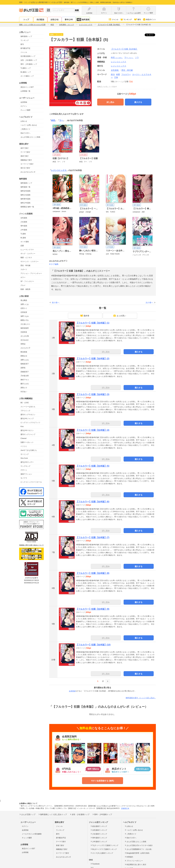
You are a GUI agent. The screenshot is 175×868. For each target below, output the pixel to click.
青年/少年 (69, 20)
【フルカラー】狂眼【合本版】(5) (93, 466)
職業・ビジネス (26, 258)
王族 (116, 77)
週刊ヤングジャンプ (28, 434)
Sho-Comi (24, 458)
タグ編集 (55, 264)
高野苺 (23, 368)
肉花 (117, 57)
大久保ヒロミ (25, 324)
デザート (24, 470)
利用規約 (129, 857)
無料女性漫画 (25, 191)
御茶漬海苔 (25, 328)
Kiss (22, 426)
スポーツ (24, 269)
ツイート (151, 35)
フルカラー (126, 74)
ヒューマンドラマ (27, 250)
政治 (113, 74)
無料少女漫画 (25, 195)
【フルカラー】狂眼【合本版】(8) (93, 573)
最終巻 (85, 316)
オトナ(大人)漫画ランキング (102, 853)
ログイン (24, 106)
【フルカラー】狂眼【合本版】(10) (93, 645)
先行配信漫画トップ (28, 56)
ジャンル (113, 20)
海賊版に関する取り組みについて (31, 545)
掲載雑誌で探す (26, 160)
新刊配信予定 (25, 48)
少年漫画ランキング (99, 841)
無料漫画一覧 (25, 187)
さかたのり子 (25, 348)
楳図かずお (25, 320)
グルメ (23, 285)
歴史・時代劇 (25, 265)
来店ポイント (149, 20)
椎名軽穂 (24, 352)
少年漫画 (24, 230)
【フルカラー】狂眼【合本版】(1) (93, 323)
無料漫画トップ (26, 36)
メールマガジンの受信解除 (32, 834)
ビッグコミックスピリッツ (30, 423)
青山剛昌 (24, 300)
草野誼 (23, 344)
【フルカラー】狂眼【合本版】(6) (93, 502)
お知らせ (24, 121)
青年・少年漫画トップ (29, 64)
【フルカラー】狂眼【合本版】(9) (93, 609)
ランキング (126, 20)
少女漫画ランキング (99, 834)
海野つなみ (25, 316)
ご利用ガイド (25, 129)
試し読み (110, 102)
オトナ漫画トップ (27, 76)
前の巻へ (56, 303)
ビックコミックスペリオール (31, 482)
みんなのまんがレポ (28, 172)
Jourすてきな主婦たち (29, 450)
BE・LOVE (25, 403)
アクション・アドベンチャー (31, 273)
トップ (26, 20)
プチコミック (25, 411)
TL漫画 (23, 234)
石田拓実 (24, 312)
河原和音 (24, 332)
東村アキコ (25, 380)
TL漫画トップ (26, 68)
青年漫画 (24, 226)
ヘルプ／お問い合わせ (29, 125)
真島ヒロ (24, 388)
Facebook (95, 864)
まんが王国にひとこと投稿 (30, 137)
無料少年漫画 (25, 203)
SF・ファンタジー (27, 281)
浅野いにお (25, 304)
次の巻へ (149, 303)
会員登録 (24, 102)
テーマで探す (25, 152)
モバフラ (24, 478)
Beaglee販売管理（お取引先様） (137, 853)
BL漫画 (23, 238)
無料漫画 (83, 19)
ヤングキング (25, 466)
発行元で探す (25, 168)
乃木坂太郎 (25, 376)
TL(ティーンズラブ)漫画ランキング (104, 845)
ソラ (137, 57)
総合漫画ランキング (99, 826)
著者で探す (25, 156)
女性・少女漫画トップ (29, 60)
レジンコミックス (119, 66)
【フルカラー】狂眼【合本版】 (124, 49)
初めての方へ (25, 133)
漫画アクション (26, 474)
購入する (138, 102)
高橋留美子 (25, 372)
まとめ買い (120, 316)
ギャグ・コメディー (28, 254)
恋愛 (22, 246)
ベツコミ (24, 446)
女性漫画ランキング (99, 830)
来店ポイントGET (27, 87)
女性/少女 (55, 20)
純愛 (118, 74)
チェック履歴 (25, 110)
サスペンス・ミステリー (30, 262)
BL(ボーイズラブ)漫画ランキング (103, 849)
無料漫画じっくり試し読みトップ (52, 814)
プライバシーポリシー (134, 861)
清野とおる (25, 360)
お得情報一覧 (25, 91)
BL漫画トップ (26, 72)
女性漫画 (24, 218)
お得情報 (25, 852)
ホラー (23, 277)
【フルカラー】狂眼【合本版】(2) (93, 359)
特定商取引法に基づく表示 (135, 864)
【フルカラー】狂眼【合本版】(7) (93, 537)
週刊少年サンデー (27, 462)
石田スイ (24, 308)
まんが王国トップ (27, 814)
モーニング (25, 454)
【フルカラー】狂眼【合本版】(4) (93, 430)
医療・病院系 (25, 289)
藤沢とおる (25, 384)
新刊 (137, 20)
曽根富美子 (25, 364)
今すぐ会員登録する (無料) (102, 781)
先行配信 (40, 20)
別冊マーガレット (27, 442)
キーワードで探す (27, 164)
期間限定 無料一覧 (27, 207)
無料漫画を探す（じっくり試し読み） (141, 698)
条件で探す (25, 148)
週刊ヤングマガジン (28, 415)
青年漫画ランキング (99, 838)
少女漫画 (24, 222)
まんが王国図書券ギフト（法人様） (139, 849)
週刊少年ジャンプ (27, 419)
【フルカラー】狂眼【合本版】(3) (93, 394)
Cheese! (24, 438)
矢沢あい (24, 392)
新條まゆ (24, 356)
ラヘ (129, 57)
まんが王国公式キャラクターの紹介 (139, 845)
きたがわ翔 (25, 336)
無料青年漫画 (25, 199)
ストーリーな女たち (28, 407)
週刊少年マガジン (27, 430)
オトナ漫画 (25, 242)
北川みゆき (25, 340)
